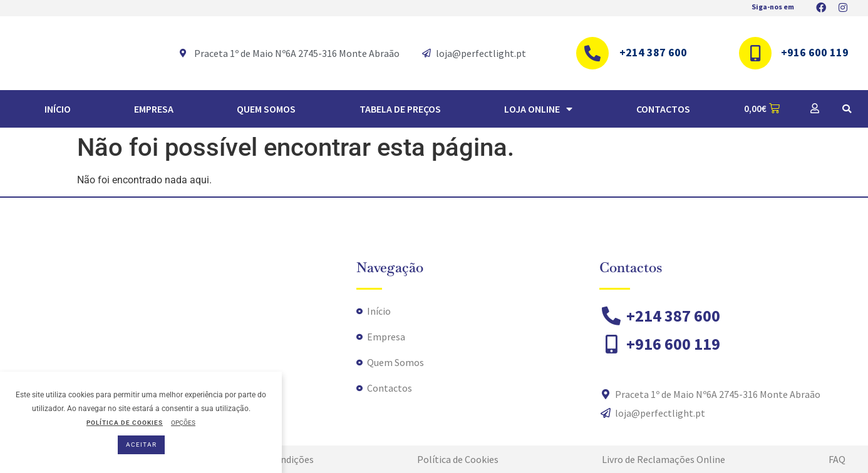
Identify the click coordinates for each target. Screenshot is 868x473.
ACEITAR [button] (141, 445)
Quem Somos (266, 109)
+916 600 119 (815, 52)
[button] (847, 109)
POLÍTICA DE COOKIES (125, 423)
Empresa (154, 109)
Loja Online (538, 109)
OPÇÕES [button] (183, 423)
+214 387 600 (653, 52)
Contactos (663, 109)
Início (58, 109)
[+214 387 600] (592, 53)
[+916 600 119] (755, 53)
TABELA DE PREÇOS (400, 109)
